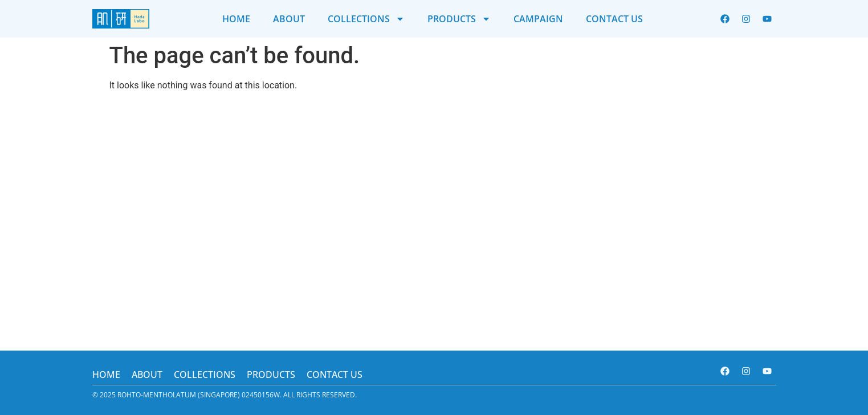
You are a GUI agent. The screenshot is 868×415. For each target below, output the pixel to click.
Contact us (614, 19)
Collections (366, 19)
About (289, 19)
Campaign (538, 19)
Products (459, 19)
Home (236, 19)
